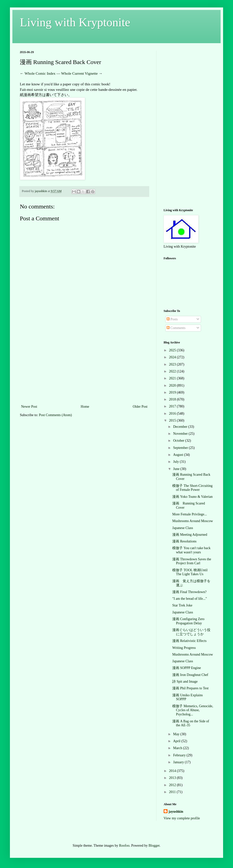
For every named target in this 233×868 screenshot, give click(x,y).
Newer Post (29, 407)
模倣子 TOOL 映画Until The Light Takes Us (190, 572)
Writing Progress (184, 648)
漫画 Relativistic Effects (189, 641)
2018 (173, 399)
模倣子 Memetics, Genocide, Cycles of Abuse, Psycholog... (193, 710)
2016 (173, 414)
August (178, 455)
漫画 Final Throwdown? (189, 592)
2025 (173, 350)
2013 (173, 778)
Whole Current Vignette (80, 73)
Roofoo (124, 846)
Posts (172, 319)
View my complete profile (182, 818)
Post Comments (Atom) (55, 415)
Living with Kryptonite (75, 22)
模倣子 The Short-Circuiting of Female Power (192, 488)
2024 (173, 357)
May (177, 734)
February (180, 755)
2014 (173, 771)
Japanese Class (183, 528)
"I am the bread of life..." (190, 599)
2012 (173, 785)
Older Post (140, 407)
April (177, 741)
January (179, 762)
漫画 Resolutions (184, 541)
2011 (173, 792)
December (181, 427)
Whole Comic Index (40, 73)
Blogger (154, 846)
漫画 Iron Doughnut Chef (190, 675)
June (177, 469)
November (181, 434)
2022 (173, 371)
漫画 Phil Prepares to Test (190, 688)
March (178, 748)
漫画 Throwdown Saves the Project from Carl (192, 561)
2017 (173, 406)
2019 (173, 392)
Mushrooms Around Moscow (193, 521)
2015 (173, 420)
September (181, 448)
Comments (176, 328)
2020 (173, 385)
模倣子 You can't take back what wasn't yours (191, 550)
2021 (173, 378)
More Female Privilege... (190, 514)
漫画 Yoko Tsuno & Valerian (192, 497)
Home (85, 407)
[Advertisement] (84, 366)
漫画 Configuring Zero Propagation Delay (188, 621)
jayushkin (176, 812)
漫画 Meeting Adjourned (190, 535)
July (176, 462)
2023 (173, 364)
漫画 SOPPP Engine (187, 668)
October (179, 441)
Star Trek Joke (182, 605)
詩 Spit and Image (185, 682)
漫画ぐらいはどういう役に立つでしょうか (191, 632)
